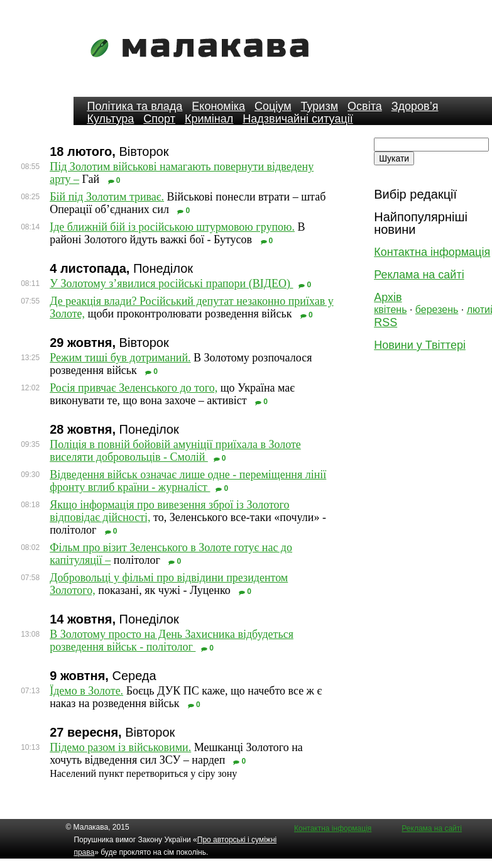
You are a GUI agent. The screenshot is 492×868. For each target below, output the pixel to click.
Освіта (365, 106)
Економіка (218, 106)
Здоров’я (415, 106)
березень (437, 310)
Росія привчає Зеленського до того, (134, 388)
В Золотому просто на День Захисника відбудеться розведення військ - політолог (172, 640)
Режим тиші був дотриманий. (120, 358)
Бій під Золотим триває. (107, 197)
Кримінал (209, 119)
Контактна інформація (432, 252)
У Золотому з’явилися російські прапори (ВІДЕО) (171, 283)
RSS (385, 322)
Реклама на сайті (419, 275)
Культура (110, 119)
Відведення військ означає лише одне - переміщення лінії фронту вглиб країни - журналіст (188, 481)
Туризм (320, 106)
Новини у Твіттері (420, 345)
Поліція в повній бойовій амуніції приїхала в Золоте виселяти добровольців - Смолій (175, 451)
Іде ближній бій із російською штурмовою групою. (172, 227)
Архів (388, 297)
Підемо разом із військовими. (120, 747)
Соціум (273, 106)
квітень (390, 310)
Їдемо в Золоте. (86, 691)
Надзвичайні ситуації (298, 119)
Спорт (159, 119)
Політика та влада (134, 106)
